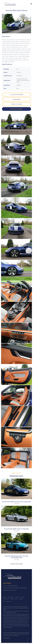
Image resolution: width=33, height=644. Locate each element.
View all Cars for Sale (17, 564)
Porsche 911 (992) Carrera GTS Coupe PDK (17, 502)
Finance (23, 597)
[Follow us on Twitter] (8, 602)
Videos (12, 599)
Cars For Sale (11, 597)
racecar (8, 638)
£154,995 (17, 531)
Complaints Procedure (18, 634)
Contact (21, 599)
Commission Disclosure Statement (11, 636)
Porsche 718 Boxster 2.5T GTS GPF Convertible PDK (16, 557)
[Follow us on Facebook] (6, 602)
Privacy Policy (26, 634)
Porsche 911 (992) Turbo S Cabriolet (16, 529)
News (16, 599)
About (5, 597)
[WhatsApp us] (10, 602)
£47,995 (17, 560)
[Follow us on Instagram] (4, 602)
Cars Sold (17, 597)
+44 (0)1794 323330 (17, 95)
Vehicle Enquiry (16, 109)
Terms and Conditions (8, 634)
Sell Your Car (6, 599)
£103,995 (17, 504)
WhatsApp (16, 99)
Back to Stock (16, 104)
